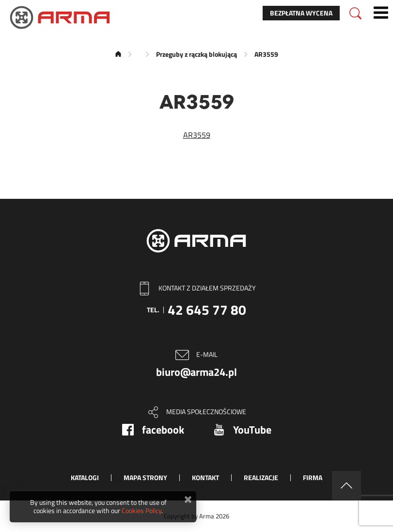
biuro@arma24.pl (196, 372)
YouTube (252, 430)
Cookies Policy (141, 510)
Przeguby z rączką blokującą (196, 54)
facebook (163, 430)
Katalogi (85, 477)
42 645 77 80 (207, 310)
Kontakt (205, 477)
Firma (313, 477)
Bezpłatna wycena (301, 13)
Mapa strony (145, 477)
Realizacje (261, 477)
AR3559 (197, 135)
